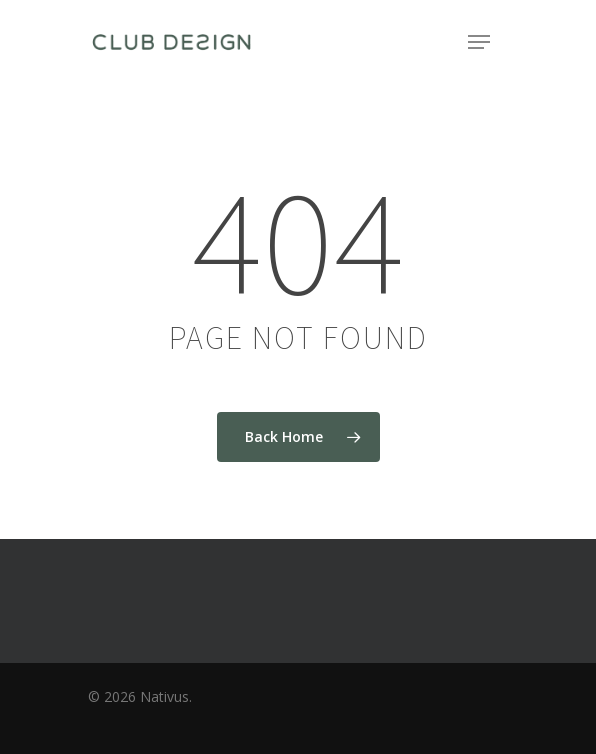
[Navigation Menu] (479, 42)
